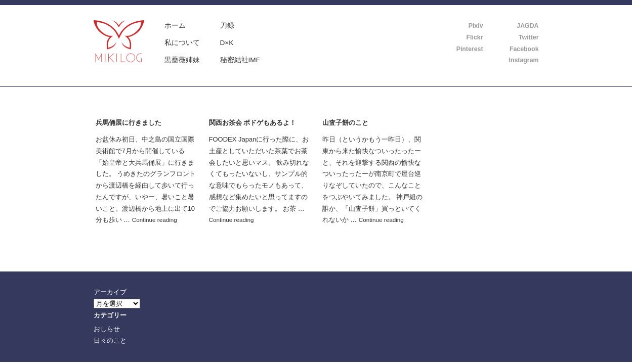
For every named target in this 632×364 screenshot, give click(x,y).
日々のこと (110, 340)
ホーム (175, 26)
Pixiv (476, 26)
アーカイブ (110, 292)
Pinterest (470, 49)
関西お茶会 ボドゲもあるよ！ (253, 123)
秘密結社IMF (240, 60)
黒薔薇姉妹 (182, 60)
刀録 (227, 26)
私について (182, 43)
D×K (227, 43)
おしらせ (107, 329)
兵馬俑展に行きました (129, 123)
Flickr (475, 37)
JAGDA (528, 26)
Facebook (524, 49)
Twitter (529, 37)
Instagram (524, 60)
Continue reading (155, 220)
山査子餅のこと (345, 123)
